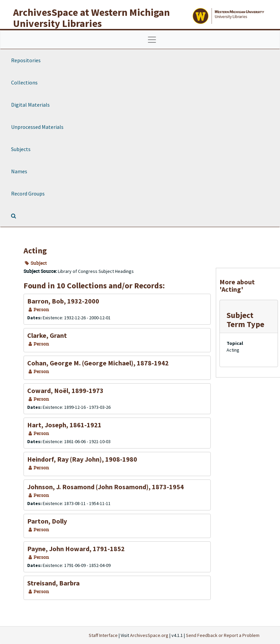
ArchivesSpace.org (149, 635)
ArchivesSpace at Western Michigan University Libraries (91, 18)
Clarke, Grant (47, 335)
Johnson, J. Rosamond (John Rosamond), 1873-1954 (106, 487)
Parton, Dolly (47, 521)
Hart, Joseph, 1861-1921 (64, 425)
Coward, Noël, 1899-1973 (65, 390)
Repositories (26, 60)
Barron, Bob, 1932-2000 (63, 301)
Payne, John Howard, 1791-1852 (76, 549)
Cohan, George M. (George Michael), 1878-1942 (98, 363)
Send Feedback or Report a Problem (223, 635)
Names (19, 171)
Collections (24, 82)
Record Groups (28, 193)
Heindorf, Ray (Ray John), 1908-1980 (82, 459)
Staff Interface (103, 635)
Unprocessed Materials (37, 127)
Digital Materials (30, 105)
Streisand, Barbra (53, 583)
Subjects (21, 149)
